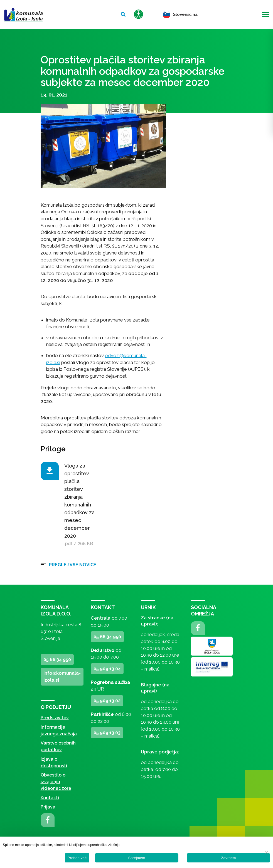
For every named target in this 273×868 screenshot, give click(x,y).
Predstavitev (55, 718)
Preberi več (77, 858)
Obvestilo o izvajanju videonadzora (56, 782)
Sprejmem (136, 858)
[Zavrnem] (266, 852)
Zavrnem (228, 858)
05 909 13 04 (107, 669)
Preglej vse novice (73, 565)
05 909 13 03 (107, 733)
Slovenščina (180, 14)
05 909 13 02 (107, 701)
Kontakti (50, 798)
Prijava (48, 807)
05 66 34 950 (57, 660)
